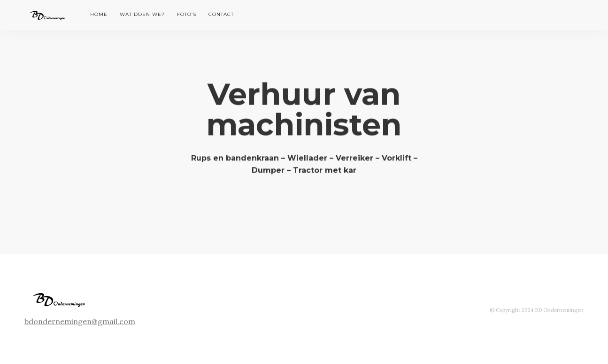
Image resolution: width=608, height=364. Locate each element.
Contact (221, 14)
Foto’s (187, 14)
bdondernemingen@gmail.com (80, 321)
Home (99, 14)
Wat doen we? (142, 14)
